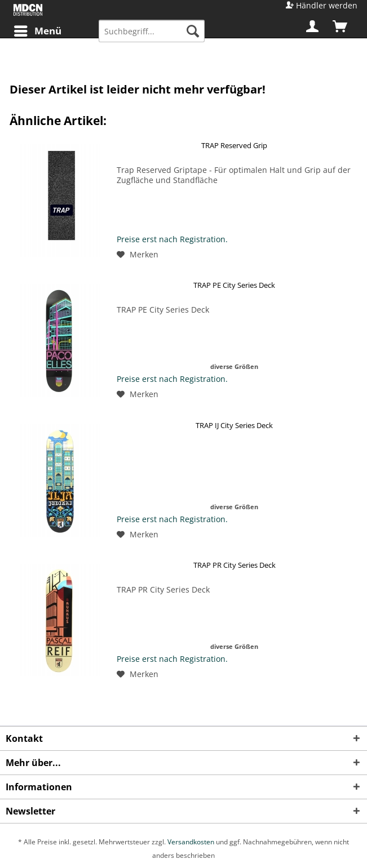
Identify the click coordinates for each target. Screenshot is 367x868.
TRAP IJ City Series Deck (234, 425)
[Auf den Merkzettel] (138, 255)
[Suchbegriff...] (152, 31)
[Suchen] (193, 31)
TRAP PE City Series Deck (234, 285)
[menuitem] (37, 31)
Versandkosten (191, 842)
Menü (38, 30)
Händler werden (327, 5)
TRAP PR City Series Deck (235, 565)
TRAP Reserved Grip (234, 145)
